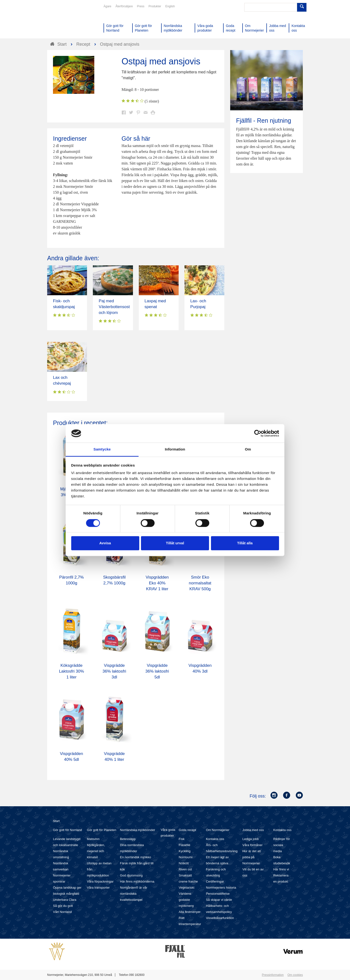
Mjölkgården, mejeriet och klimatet (96, 851)
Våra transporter (98, 888)
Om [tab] (248, 449)
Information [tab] (175, 449)
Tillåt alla (245, 543)
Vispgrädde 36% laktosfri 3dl (114, 671)
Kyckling (184, 851)
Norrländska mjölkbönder (137, 830)
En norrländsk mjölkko (135, 857)
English (170, 6)
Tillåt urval (175, 543)
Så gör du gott (63, 906)
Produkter (155, 6)
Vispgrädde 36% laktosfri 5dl (157, 671)
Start (56, 821)
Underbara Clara (65, 900)
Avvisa (105, 543)
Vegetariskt (186, 888)
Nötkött (184, 863)
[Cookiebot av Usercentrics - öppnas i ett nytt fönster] (258, 433)
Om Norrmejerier (218, 830)
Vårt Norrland (62, 912)
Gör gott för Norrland (67, 830)
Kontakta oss (215, 839)
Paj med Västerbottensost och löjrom (114, 307)
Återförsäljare (124, 6)
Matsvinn (93, 839)
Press (141, 6)
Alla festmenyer (190, 912)
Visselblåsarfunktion (220, 918)
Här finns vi (281, 869)
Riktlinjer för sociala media (282, 845)
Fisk (182, 839)
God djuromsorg (131, 875)
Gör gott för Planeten (102, 830)
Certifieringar (215, 881)
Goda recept (187, 830)
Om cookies (295, 975)
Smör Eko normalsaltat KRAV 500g (200, 583)
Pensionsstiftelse (218, 894)
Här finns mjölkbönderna (137, 881)
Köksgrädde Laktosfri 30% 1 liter (72, 671)
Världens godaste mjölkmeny (186, 900)
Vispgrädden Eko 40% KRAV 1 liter (157, 583)
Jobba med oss (253, 830)
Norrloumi (185, 857)
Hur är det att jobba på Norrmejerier (252, 857)
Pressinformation (273, 975)
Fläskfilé (184, 845)
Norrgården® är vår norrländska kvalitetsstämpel (133, 894)
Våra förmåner (252, 845)
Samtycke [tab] (102, 449)
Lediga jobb (250, 839)
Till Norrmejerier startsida (66, 21)
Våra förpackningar (100, 881)
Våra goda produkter (168, 833)
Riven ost (185, 869)
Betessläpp (128, 839)
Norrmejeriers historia (221, 888)
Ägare (107, 6)
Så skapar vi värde (219, 900)
